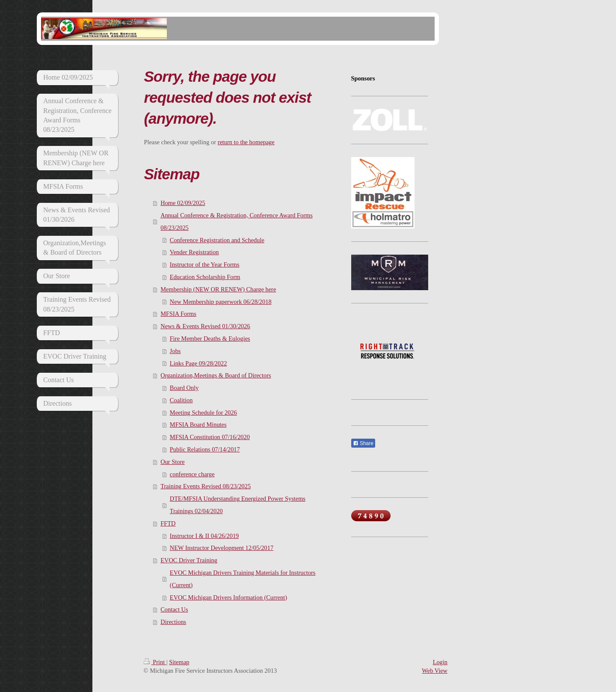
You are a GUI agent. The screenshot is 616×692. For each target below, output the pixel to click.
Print (155, 662)
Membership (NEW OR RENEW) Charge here (218, 289)
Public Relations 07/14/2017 (205, 449)
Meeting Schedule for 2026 (203, 413)
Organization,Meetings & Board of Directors (216, 375)
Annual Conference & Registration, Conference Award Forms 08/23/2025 (237, 221)
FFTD (168, 523)
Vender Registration (194, 252)
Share (363, 443)
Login (440, 662)
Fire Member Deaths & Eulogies (210, 339)
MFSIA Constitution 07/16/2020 (210, 437)
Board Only (184, 388)
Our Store (172, 462)
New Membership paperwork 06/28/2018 (221, 302)
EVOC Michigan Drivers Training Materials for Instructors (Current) (243, 579)
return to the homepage (246, 142)
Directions (173, 622)
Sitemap (179, 662)
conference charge (192, 474)
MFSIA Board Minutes (198, 425)
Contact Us (174, 609)
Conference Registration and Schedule (217, 240)
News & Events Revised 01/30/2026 (205, 326)
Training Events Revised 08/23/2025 (206, 486)
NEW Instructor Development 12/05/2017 (222, 548)
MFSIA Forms (178, 314)
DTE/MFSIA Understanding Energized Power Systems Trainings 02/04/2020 (238, 505)
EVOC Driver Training (189, 560)
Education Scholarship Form (205, 277)
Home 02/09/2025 (183, 203)
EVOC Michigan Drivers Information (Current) (228, 597)
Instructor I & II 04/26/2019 (204, 536)
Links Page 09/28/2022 (198, 363)
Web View (435, 671)
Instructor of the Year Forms (205, 264)
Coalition (181, 400)
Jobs (175, 351)
